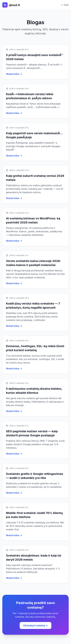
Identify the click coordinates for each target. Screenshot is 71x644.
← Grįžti (65, 5)
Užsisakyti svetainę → (35, 625)
